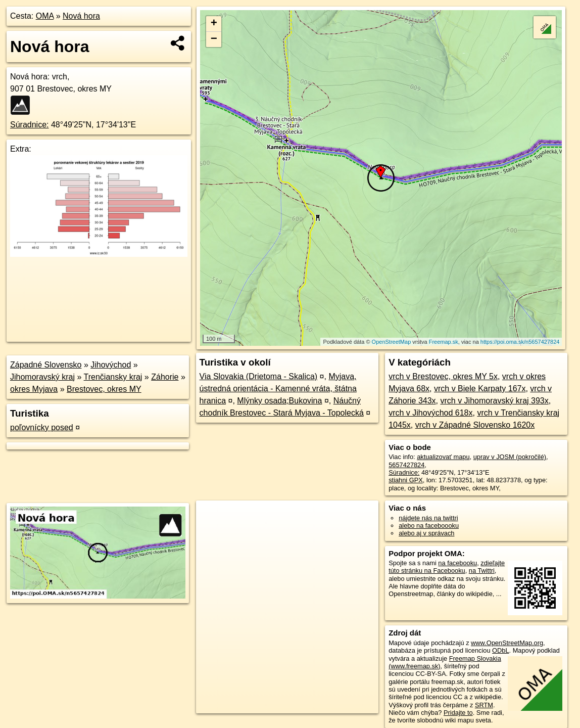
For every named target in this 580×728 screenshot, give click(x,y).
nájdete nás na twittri (428, 518)
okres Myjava (34, 389)
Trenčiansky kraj (113, 377)
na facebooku (457, 563)
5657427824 (406, 465)
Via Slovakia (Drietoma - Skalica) (259, 376)
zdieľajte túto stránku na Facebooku (447, 567)
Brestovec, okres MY (104, 389)
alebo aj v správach (426, 533)
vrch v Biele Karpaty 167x (480, 389)
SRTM (484, 705)
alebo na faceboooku (429, 526)
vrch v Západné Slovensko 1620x (475, 425)
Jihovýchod (111, 365)
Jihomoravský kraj (42, 377)
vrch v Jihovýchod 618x (430, 413)
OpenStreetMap (392, 342)
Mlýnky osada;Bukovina (279, 401)
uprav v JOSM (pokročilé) (510, 457)
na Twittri (482, 571)
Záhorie (165, 377)
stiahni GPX (406, 480)
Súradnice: (30, 125)
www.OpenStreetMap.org (507, 643)
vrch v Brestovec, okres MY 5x (443, 376)
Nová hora (81, 16)
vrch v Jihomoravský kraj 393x (494, 401)
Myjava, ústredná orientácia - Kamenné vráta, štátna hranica (278, 389)
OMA (45, 16)
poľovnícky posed (42, 427)
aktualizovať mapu (443, 457)
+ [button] (214, 24)
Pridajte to (458, 713)
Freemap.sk (444, 342)
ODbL (500, 650)
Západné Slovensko (46, 365)
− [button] (214, 39)
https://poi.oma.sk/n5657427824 (520, 342)
